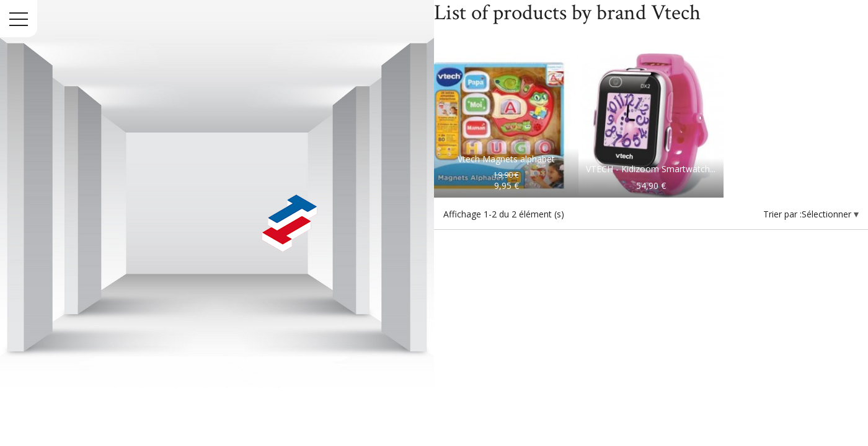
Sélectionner (828, 214)
